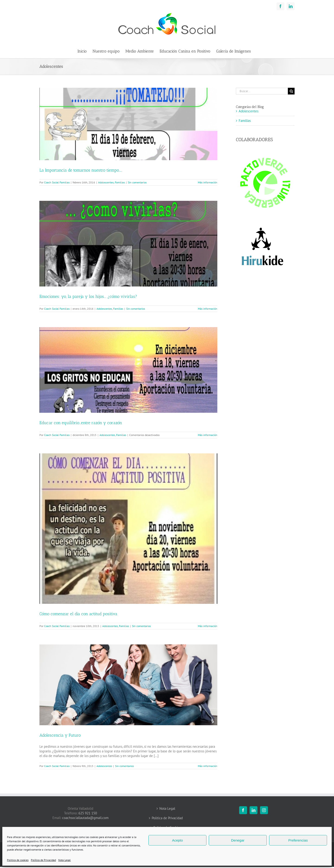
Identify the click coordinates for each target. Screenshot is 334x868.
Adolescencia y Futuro (60, 735)
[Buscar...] (262, 91)
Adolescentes (106, 182)
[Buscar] (291, 91)
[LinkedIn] (254, 810)
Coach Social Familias (57, 182)
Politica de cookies (18, 860)
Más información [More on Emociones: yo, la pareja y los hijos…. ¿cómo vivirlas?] (208, 309)
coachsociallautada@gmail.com (85, 818)
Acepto (178, 840)
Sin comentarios (137, 182)
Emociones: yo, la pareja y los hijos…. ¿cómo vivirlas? (88, 296)
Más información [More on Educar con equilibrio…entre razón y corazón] (208, 435)
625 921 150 (88, 813)
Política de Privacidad (43, 860)
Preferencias (298, 840)
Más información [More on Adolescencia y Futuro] (208, 766)
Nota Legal (64, 860)
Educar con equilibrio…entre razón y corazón (81, 423)
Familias (120, 182)
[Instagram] (264, 810)
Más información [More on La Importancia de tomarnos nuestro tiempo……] (208, 182)
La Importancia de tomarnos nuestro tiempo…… (81, 170)
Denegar (238, 840)
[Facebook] (243, 810)
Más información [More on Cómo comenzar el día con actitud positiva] (208, 626)
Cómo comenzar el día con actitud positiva (78, 614)
